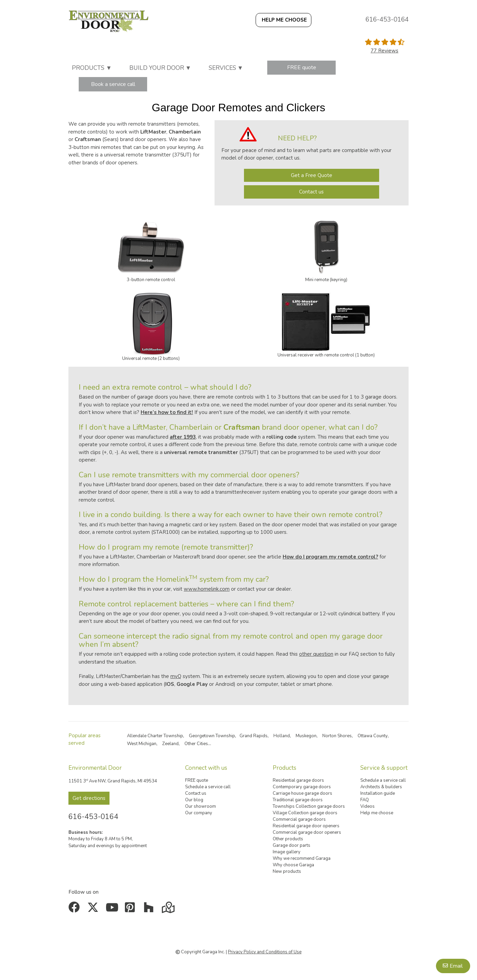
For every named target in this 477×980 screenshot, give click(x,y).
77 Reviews (384, 51)
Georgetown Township (212, 736)
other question (316, 654)
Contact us (311, 192)
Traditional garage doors (298, 800)
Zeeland (170, 744)
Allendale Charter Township (155, 736)
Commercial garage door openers (307, 832)
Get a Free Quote (312, 175)
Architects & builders (381, 787)
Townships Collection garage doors (309, 806)
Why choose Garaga (293, 865)
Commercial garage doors (299, 819)
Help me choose (377, 813)
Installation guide (378, 793)
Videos (368, 806)
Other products (288, 839)
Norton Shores (337, 736)
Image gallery (287, 852)
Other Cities (196, 744)
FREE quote (302, 67)
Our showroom (201, 806)
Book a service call (113, 84)
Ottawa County (373, 736)
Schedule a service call (208, 787)
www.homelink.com (207, 589)
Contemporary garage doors (302, 787)
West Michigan (142, 744)
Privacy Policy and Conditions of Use (265, 952)
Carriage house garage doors (302, 793)
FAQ (365, 800)
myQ (176, 676)
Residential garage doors (298, 780)
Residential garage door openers (306, 826)
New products (287, 871)
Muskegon (306, 736)
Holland (282, 736)
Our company (199, 813)
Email (456, 966)
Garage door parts (292, 845)
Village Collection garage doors (305, 813)
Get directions (89, 798)
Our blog (194, 800)
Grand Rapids (254, 736)
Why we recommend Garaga (302, 858)
